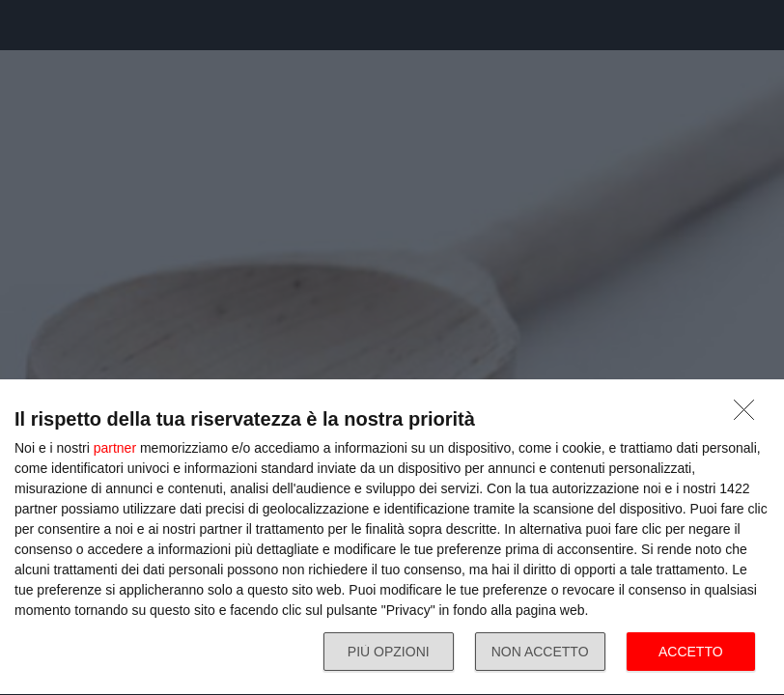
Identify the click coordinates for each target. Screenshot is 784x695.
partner (115, 448)
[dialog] (392, 538)
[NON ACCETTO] (749, 415)
